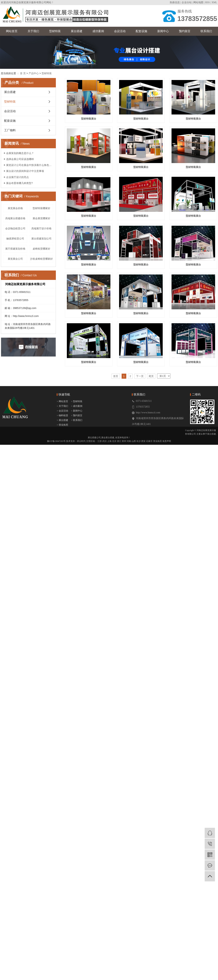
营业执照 (157, 596)
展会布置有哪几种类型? (19, 183)
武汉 (104, 596)
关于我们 (33, 31)
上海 (109, 596)
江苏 (100, 596)
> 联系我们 (77, 575)
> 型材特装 (77, 556)
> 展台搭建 (62, 575)
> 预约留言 (77, 570)
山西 (134, 596)
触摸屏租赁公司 (15, 239)
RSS (207, 2)
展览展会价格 (15, 208)
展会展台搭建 (108, 592)
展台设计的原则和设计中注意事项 (25, 171)
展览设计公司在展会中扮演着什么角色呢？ (30, 165)
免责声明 (167, 596)
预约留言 (185, 31)
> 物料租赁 (62, 570)
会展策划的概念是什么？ (20, 153)
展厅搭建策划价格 (15, 249)
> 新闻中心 (77, 565)
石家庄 (149, 596)
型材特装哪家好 (41, 208)
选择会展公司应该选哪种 (20, 159)
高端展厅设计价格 (41, 228)
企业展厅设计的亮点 (17, 177)
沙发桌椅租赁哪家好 (41, 259)
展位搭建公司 (94, 592)
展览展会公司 (15, 259)
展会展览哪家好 (41, 218)
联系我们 (206, 31)
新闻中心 (163, 31)
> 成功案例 (77, 561)
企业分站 (187, 2)
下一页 (140, 531)
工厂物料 (10, 130)
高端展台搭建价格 (15, 218)
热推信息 (175, 2)
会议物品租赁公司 (15, 228)
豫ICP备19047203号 (56, 596)
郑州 (124, 596)
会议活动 (120, 31)
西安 (143, 596)
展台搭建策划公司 (41, 239)
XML (214, 2)
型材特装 (55, 31)
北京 (114, 596)
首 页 (23, 73)
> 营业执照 (62, 579)
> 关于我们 (62, 561)
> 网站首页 (63, 556)
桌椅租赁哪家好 (41, 249)
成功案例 (98, 31)
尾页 (151, 531)
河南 (129, 596)
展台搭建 (77, 31)
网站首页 (12, 31)
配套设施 (141, 31)
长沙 (139, 596)
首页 (116, 531)
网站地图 (198, 2)
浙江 (119, 596)
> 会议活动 (62, 565)
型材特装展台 (89, 120)
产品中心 (34, 73)
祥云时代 (81, 596)
